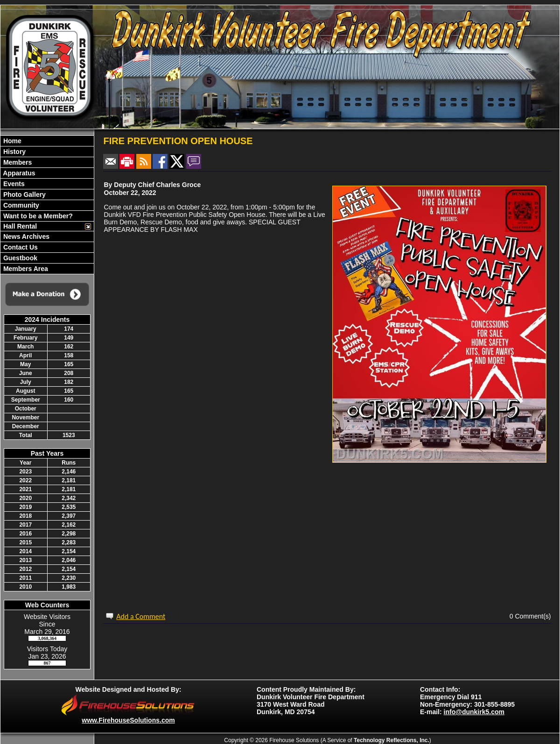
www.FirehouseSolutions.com (128, 720)
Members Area (25, 269)
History (14, 152)
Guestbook (19, 258)
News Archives (25, 236)
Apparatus (18, 173)
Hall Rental (19, 226)
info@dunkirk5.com (474, 712)
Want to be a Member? (37, 216)
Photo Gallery (24, 195)
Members (17, 162)
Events (13, 184)
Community (20, 205)
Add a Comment (141, 616)
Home (11, 141)
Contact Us (20, 247)
